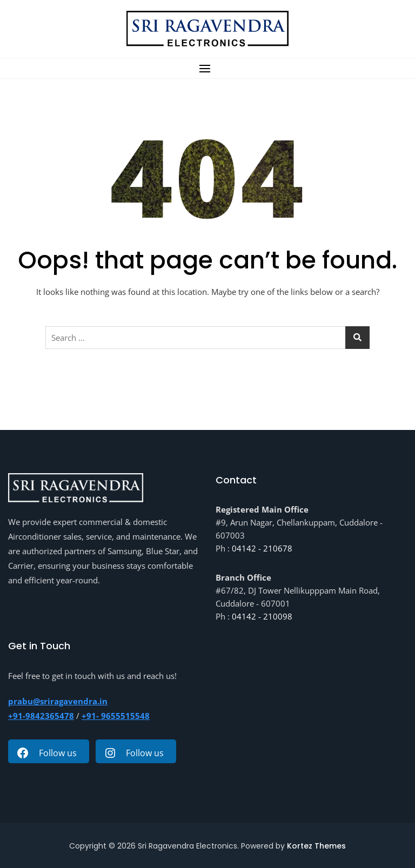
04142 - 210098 (262, 616)
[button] (207, 68)
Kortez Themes (316, 846)
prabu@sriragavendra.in (58, 701)
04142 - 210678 (262, 548)
